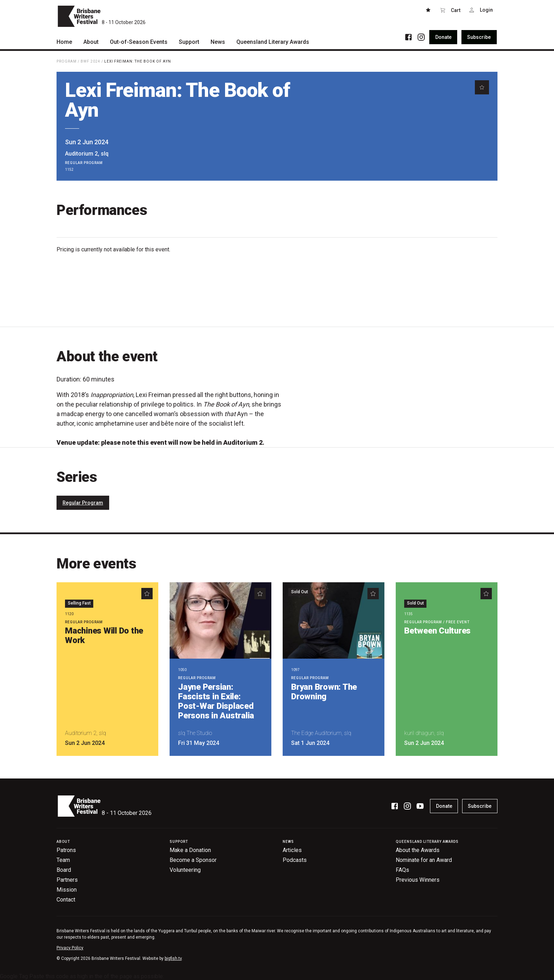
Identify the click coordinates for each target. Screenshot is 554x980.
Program (67, 61)
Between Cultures (437, 631)
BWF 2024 (90, 61)
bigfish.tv (173, 958)
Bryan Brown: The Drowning (324, 692)
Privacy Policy (70, 948)
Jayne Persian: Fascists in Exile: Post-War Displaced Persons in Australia (216, 701)
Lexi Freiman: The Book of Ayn (138, 61)
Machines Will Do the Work (104, 635)
